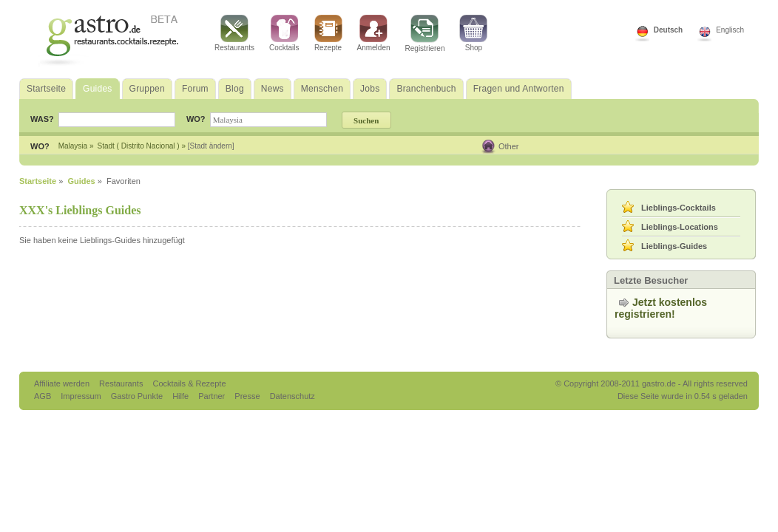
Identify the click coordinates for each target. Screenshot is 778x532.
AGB (44, 396)
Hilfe (182, 396)
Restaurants (234, 33)
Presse (247, 396)
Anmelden (374, 33)
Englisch (730, 30)
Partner (213, 396)
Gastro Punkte (138, 396)
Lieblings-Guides (674, 246)
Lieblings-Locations (680, 227)
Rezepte (328, 33)
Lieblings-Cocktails (679, 208)
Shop (473, 33)
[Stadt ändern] (211, 146)
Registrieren (425, 34)
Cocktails (284, 33)
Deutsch (668, 30)
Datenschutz (292, 396)
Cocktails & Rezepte (189, 383)
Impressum (82, 396)
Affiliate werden (63, 383)
